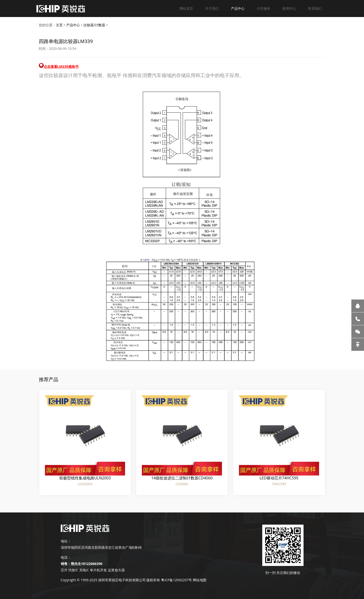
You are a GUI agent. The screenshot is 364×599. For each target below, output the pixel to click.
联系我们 (315, 8)
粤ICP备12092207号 (176, 580)
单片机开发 (98, 570)
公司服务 (263, 8)
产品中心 (238, 8)
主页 (59, 25)
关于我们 (212, 8)
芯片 (64, 570)
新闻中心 (289, 8)
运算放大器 (116, 570)
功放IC (73, 570)
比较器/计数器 (94, 25)
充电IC (84, 570)
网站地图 (200, 580)
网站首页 (186, 8)
